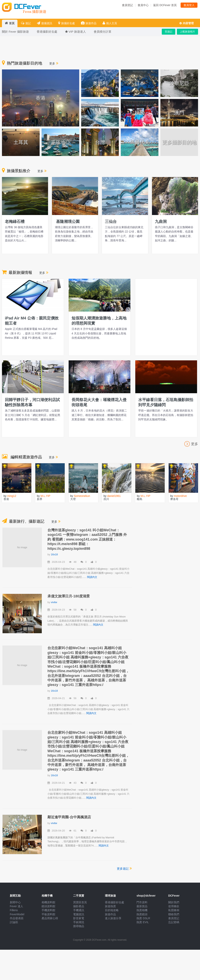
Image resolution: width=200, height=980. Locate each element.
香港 (6, 499)
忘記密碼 (174, 922)
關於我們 (174, 902)
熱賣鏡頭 (142, 914)
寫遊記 (169, 32)
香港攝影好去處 (115, 902)
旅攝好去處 (67, 23)
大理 (73, 499)
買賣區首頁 (80, 902)
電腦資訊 (79, 914)
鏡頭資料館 (48, 906)
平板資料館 (48, 914)
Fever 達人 (16, 906)
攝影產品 (79, 906)
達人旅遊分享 (113, 918)
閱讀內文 (92, 577)
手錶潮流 (79, 922)
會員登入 (189, 5)
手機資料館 (48, 910)
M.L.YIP (45, 496)
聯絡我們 (174, 914)
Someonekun (82, 496)
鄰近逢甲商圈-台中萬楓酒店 (69, 817)
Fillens (14, 910)
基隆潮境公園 (67, 221)
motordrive (180, 496)
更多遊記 (124, 868)
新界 (40, 499)
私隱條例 (174, 910)
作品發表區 (17, 918)
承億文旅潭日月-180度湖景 (69, 596)
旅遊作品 (89, 23)
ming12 (12, 496)
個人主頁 (110, 23)
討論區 (14, 922)
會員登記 (127, 5)
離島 (140, 499)
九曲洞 (161, 221)
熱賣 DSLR (143, 918)
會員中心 (143, 5)
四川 (106, 499)
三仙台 (111, 221)
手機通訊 (79, 910)
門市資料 (142, 902)
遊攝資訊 (45, 23)
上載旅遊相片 (187, 32)
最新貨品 (142, 906)
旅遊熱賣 (110, 906)
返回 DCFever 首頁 (165, 5)
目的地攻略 (112, 910)
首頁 (10, 23)
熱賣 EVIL (143, 922)
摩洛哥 (174, 499)
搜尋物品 (79, 926)
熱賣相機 (142, 910)
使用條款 (174, 906)
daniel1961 (114, 496)
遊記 (26, 23)
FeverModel (17, 914)
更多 (54, 63)
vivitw (54, 602)
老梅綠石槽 (15, 221)
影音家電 (79, 918)
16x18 (54, 554)
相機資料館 (48, 902)
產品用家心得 (50, 918)
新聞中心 (15, 902)
